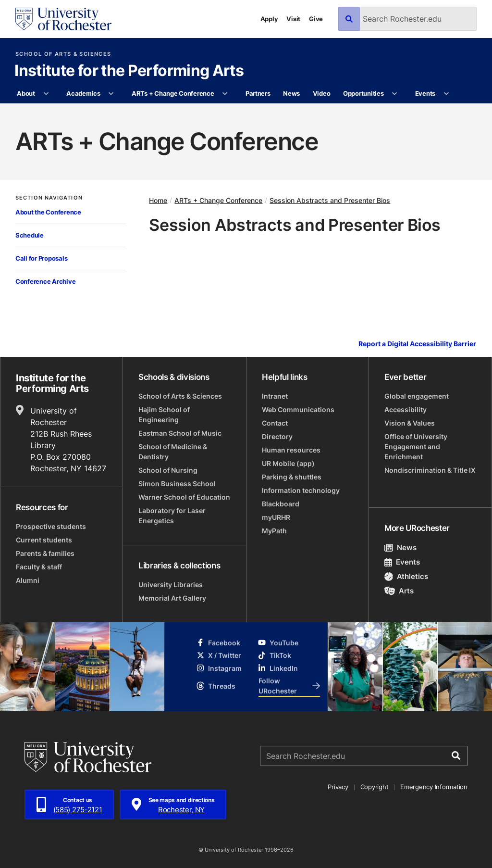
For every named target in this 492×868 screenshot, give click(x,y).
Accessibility (406, 409)
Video (322, 93)
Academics (83, 93)
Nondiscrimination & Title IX (430, 470)
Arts (399, 591)
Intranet (275, 396)
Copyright (375, 787)
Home (158, 200)
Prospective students (51, 526)
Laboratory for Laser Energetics (172, 516)
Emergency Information (434, 787)
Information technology (301, 490)
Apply (269, 19)
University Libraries (171, 585)
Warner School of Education (184, 497)
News (291, 93)
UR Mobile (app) (288, 463)
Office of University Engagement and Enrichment (416, 447)
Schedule (30, 235)
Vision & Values (410, 423)
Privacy (338, 787)
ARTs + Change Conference (173, 93)
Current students (44, 540)
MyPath (274, 531)
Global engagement (417, 396)
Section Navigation (49, 198)
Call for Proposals (41, 258)
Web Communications (298, 409)
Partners (258, 93)
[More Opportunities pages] (395, 94)
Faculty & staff (39, 567)
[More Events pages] (446, 94)
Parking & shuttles (292, 477)
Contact (275, 423)
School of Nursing (168, 470)
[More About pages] (46, 94)
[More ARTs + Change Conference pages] (225, 94)
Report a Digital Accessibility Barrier (417, 344)
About (26, 93)
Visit (293, 19)
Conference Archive (45, 281)
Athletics (406, 576)
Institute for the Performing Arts (129, 71)
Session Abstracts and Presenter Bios (330, 200)
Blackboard (281, 504)
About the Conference (48, 212)
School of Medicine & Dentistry (173, 452)
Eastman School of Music (180, 433)
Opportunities (363, 93)
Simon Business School (177, 484)
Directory (277, 436)
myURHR (276, 517)
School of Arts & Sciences (63, 54)
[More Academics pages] (111, 94)
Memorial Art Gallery (172, 598)
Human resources (291, 450)
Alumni (28, 580)
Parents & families (45, 553)
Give (316, 19)
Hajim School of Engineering (164, 415)
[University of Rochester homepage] (63, 19)
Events (425, 93)
